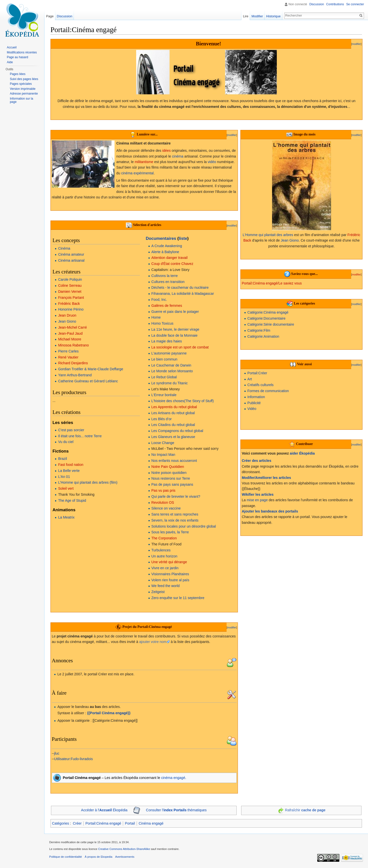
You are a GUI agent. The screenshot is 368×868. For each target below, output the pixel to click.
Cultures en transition (168, 282)
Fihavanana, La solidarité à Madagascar (183, 294)
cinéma (178, 156)
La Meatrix (66, 517)
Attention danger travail (170, 258)
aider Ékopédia (302, 453)
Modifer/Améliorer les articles (266, 478)
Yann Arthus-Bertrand (75, 375)
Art (250, 379)
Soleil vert (66, 488)
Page (50, 16)
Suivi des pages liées (24, 79)
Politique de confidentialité (66, 857)
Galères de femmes (167, 306)
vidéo (212, 162)
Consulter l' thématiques (176, 810)
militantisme (144, 162)
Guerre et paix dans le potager (175, 312)
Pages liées (18, 74)
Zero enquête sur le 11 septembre (178, 598)
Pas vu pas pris (164, 490)
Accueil (12, 47)
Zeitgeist (158, 592)
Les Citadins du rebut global (173, 425)
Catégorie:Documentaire (267, 318)
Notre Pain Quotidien (168, 467)
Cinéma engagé (151, 823)
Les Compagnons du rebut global (177, 431)
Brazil (62, 459)
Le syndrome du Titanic (170, 383)
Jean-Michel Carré (72, 327)
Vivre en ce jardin (165, 568)
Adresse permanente (24, 94)
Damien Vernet (70, 292)
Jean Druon (67, 315)
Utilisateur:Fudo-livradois (73, 759)
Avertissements (125, 857)
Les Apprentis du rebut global (174, 407)
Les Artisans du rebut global (173, 413)
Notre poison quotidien (169, 473)
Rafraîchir (305, 810)
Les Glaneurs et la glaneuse (173, 437)
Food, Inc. (159, 300)
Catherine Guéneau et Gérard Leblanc (88, 381)
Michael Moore (70, 339)
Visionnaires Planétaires (170, 574)
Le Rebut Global (164, 377)
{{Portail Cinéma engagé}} (109, 713)
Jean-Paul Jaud (70, 333)
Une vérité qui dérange (169, 562)
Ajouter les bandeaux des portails (270, 511)
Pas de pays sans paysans (172, 484)
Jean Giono (67, 321)
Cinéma (64, 248)
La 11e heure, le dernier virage (175, 329)
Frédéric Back (69, 304)
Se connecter (355, 4)
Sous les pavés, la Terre (170, 532)
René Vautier (68, 357)
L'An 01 (64, 477)
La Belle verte (69, 471)
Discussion (317, 4)
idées (166, 151)
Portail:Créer (257, 373)
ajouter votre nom (153, 642)
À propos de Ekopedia (98, 857)
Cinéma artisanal (71, 260)
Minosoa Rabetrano (73, 345)
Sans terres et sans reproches (175, 514)
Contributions (335, 4)
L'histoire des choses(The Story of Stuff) (183, 401)
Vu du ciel (66, 442)
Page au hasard (17, 57)
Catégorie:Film (259, 330)
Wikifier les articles (258, 494)
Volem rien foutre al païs (170, 580)
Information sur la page (21, 100)
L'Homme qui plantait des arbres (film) (88, 482)
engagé (179, 778)
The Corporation (164, 538)
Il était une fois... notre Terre (80, 436)
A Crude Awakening (167, 246)
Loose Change (163, 443)
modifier (356, 44)
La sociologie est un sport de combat (180, 347)
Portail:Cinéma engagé (103, 823)
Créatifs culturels (260, 385)
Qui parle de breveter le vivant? (176, 496)
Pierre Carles (68, 351)
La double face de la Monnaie (175, 335)
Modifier (257, 16)
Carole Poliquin (70, 279)
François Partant (71, 298)
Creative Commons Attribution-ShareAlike (124, 849)
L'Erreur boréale (164, 395)
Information (256, 397)
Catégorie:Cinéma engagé (268, 312)
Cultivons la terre (165, 276)
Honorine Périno (71, 309)
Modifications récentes (22, 52)
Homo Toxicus (163, 323)
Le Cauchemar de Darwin (171, 365)
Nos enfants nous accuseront (174, 461)
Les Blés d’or (162, 419)
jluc (57, 753)
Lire (246, 16)
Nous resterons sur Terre (171, 478)
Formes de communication (268, 391)
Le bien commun (165, 359)
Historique (274, 16)
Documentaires (161, 238)
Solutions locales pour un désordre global (184, 526)
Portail (130, 823)
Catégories (61, 823)
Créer (77, 823)
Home (156, 317)
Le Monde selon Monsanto (172, 371)
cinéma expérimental (137, 173)
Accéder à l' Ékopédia (104, 810)
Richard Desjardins (73, 363)
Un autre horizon (165, 556)
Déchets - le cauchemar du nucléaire (180, 287)
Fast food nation (71, 465)
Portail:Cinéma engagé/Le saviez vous (272, 283)
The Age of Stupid (72, 500)
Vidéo (252, 409)
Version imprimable (23, 89)
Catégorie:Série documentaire (271, 324)
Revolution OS (163, 502)
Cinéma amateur (71, 254)
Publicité (254, 403)
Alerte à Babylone (165, 252)
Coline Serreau (70, 285)
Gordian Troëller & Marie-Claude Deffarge (91, 369)
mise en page (257, 500)
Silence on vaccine (166, 508)
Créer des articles (256, 461)
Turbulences (161, 550)
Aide (10, 62)
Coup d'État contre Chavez (172, 264)
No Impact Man (163, 455)
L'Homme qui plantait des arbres (268, 235)
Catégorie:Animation (263, 336)
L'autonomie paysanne (169, 353)
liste (183, 238)
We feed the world (166, 586)
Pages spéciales (21, 84)
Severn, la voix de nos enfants (175, 520)
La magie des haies (167, 341)
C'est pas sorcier (71, 430)
